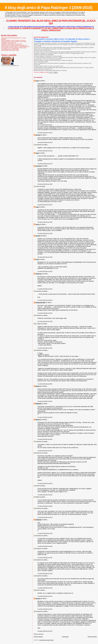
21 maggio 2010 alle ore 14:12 (45, 596)
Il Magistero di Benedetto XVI (9, 43)
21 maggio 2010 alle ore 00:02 (45, 289)
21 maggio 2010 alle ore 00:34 (45, 313)
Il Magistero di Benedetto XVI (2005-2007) (12, 44)
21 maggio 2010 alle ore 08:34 (45, 439)
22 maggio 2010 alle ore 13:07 (45, 631)
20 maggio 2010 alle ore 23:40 (45, 151)
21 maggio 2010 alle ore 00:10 (45, 300)
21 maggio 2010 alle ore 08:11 (45, 401)
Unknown (39, 274)
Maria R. (38, 386)
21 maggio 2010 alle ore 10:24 (45, 517)
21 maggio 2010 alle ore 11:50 (45, 557)
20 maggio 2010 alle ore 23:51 (45, 205)
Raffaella (38, 404)
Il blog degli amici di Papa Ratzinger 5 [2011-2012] (14, 42)
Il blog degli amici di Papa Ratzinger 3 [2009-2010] (48, 8)
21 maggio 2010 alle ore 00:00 (45, 271)
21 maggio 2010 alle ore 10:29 (45, 533)
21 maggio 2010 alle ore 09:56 (45, 506)
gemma (38, 135)
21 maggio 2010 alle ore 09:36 (45, 495)
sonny (38, 224)
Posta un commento (39, 634)
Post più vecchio (92, 637)
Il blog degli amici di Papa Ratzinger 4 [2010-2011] (14, 48)
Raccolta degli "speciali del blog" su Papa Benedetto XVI (15, 47)
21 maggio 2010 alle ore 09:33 (45, 483)
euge (37, 81)
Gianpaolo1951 (40, 302)
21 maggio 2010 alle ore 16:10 (45, 609)
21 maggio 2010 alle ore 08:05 (45, 384)
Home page (65, 637)
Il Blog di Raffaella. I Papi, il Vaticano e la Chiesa (13, 40)
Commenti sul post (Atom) (46, 640)
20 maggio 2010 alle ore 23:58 (45, 222)
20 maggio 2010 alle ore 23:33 (45, 133)
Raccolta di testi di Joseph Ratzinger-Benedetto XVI (14, 45)
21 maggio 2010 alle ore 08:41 (45, 451)
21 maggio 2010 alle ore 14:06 (45, 588)
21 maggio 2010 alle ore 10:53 (45, 546)
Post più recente (38, 637)
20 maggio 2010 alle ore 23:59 (45, 257)
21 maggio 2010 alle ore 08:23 (45, 417)
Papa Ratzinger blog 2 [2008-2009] (10, 49)
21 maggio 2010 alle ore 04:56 (45, 321)
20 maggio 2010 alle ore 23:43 (45, 164)
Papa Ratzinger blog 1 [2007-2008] (10, 50)
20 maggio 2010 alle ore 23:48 (45, 184)
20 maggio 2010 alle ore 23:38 (45, 142)
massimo (39, 166)
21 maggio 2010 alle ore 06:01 (45, 348)
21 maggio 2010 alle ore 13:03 (45, 573)
